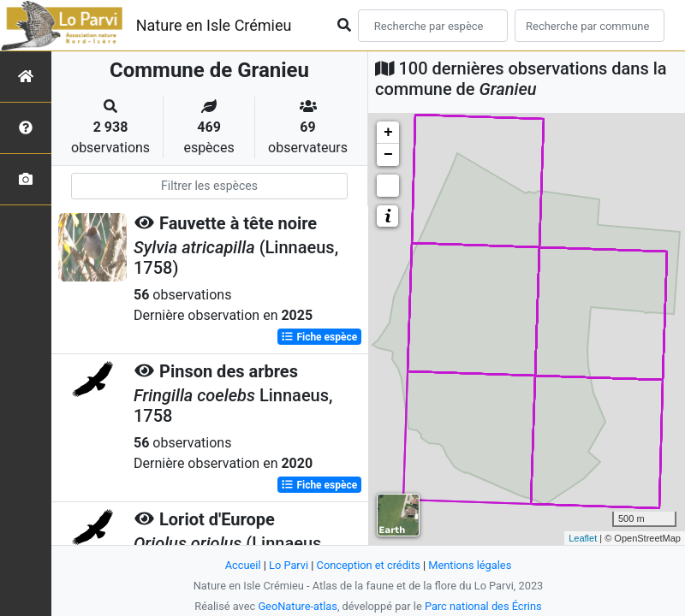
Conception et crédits (369, 565)
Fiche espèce (319, 337)
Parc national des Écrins (483, 606)
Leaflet (583, 538)
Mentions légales (470, 565)
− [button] (388, 155)
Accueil (243, 565)
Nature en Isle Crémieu (214, 25)
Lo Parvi (289, 565)
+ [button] (388, 133)
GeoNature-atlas (298, 606)
